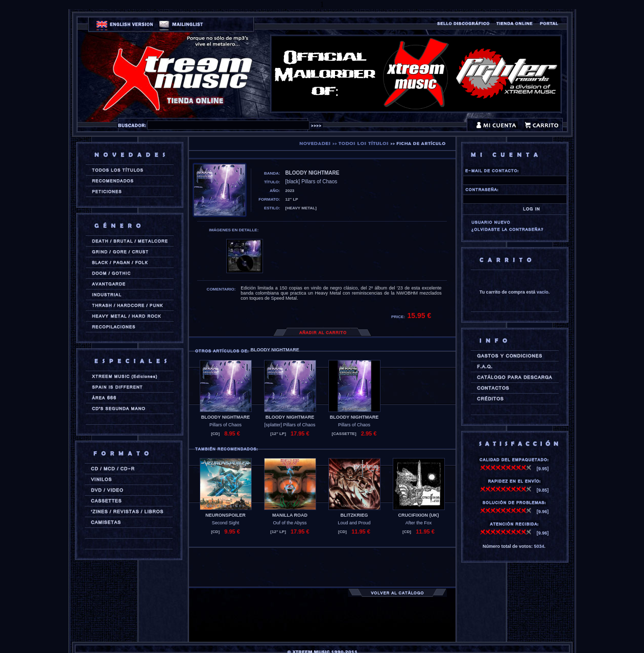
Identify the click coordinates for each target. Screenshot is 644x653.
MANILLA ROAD (290, 515)
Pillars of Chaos (225, 425)
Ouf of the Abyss (290, 523)
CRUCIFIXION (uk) (419, 515)
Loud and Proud (354, 523)
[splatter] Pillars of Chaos (290, 425)
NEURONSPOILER (225, 515)
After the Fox (419, 523)
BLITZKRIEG (354, 515)
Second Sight (226, 523)
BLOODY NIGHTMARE (225, 417)
